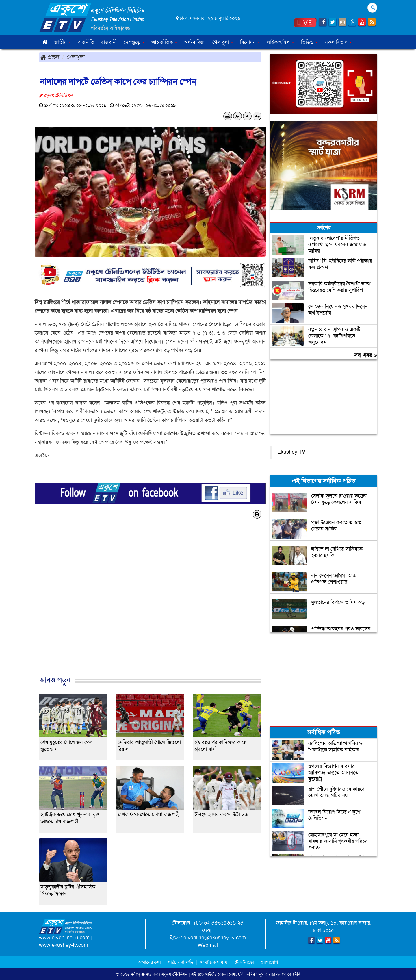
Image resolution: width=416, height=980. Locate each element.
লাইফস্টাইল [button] (281, 42)
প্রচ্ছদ (50, 57)
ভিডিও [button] (309, 42)
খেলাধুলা (76, 57)
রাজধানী (109, 42)
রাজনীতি (86, 42)
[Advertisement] (150, 603)
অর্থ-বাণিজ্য (195, 42)
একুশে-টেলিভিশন (174, 974)
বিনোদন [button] (250, 42)
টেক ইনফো (245, 962)
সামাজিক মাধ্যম (214, 962)
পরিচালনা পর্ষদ (181, 962)
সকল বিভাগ (338, 42)
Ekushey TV (291, 452)
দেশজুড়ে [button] (134, 42)
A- (237, 116)
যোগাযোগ (269, 962)
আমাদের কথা (150, 962)
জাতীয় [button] (63, 42)
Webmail (208, 945)
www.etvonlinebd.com (64, 938)
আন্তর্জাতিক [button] (164, 42)
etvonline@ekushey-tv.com (215, 938)
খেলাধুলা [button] (223, 42)
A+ (257, 116)
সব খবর (366, 355)
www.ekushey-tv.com (64, 945)
